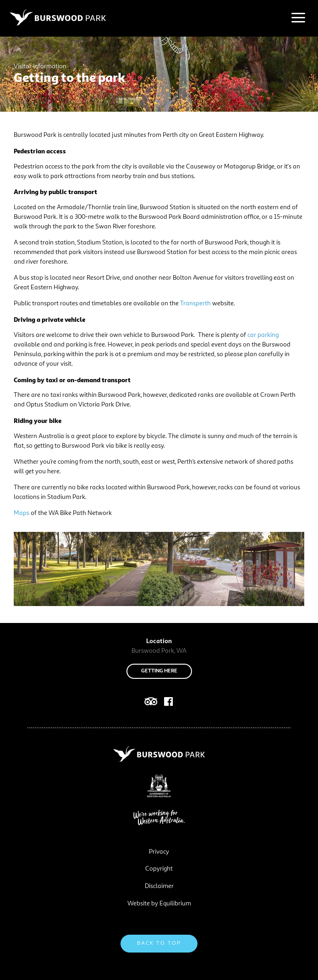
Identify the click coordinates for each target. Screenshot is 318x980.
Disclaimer (159, 886)
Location (159, 641)
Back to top (159, 943)
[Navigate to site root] (58, 17)
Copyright (159, 869)
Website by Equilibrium (159, 904)
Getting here (159, 671)
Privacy (159, 852)
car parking (263, 335)
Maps (22, 513)
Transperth (195, 303)
